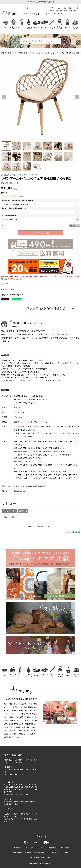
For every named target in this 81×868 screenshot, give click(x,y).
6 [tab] (45, 50)
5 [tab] (43, 50)
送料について (6, 284)
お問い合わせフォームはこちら (17, 794)
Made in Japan (75, 28)
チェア (32, 53)
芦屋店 (71, 9)
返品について (64, 853)
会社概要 (28, 853)
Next (78, 43)
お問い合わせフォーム (22, 789)
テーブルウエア (21, 28)
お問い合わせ (17, 853)
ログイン (52, 9)
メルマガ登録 (51, 853)
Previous (3, 43)
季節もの (67, 28)
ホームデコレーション (29, 28)
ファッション (52, 28)
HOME (3, 53)
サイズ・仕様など (54, 308)
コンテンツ (77, 9)
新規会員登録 (39, 853)
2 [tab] (38, 50)
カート (65, 9)
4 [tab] (42, 50)
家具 (26, 53)
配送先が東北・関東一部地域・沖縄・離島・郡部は (19, 201)
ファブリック (44, 28)
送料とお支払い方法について (35, 848)
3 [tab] (40, 50)
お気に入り (59, 9)
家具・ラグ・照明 (60, 28)
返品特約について (8, 289)
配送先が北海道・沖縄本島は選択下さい (15, 208)
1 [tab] (37, 50)
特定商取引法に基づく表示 (59, 848)
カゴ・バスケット (13, 28)
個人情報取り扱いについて (40, 857)
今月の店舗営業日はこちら (15, 775)
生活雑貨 (37, 28)
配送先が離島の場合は (10, 216)
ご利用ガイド (17, 848)
